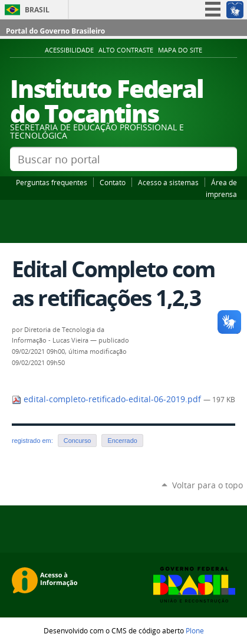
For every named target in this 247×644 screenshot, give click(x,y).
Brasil (37, 10)
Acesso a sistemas (168, 182)
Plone (195, 630)
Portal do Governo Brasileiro (55, 31)
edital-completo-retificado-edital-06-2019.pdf (108, 399)
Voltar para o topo (208, 485)
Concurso (78, 441)
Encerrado (122, 441)
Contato (113, 182)
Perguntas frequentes (52, 182)
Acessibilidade (69, 50)
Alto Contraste (126, 50)
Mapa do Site (180, 50)
